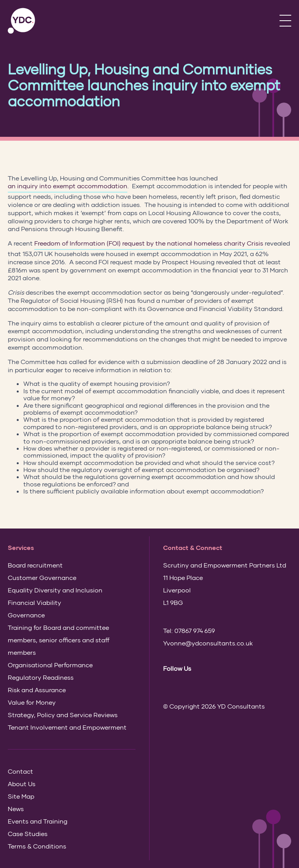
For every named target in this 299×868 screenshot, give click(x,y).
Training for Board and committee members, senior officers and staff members (59, 640)
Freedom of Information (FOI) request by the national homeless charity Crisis (149, 243)
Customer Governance (42, 577)
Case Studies (28, 834)
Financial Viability (34, 602)
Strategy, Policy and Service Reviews (63, 715)
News (16, 809)
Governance (26, 615)
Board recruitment (35, 565)
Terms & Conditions (37, 846)
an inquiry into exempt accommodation (68, 186)
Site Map (21, 796)
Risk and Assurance (37, 690)
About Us (22, 784)
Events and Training (38, 821)
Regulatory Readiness (41, 677)
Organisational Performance (50, 665)
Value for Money (32, 702)
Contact (20, 771)
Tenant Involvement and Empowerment (67, 727)
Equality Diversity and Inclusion (55, 590)
